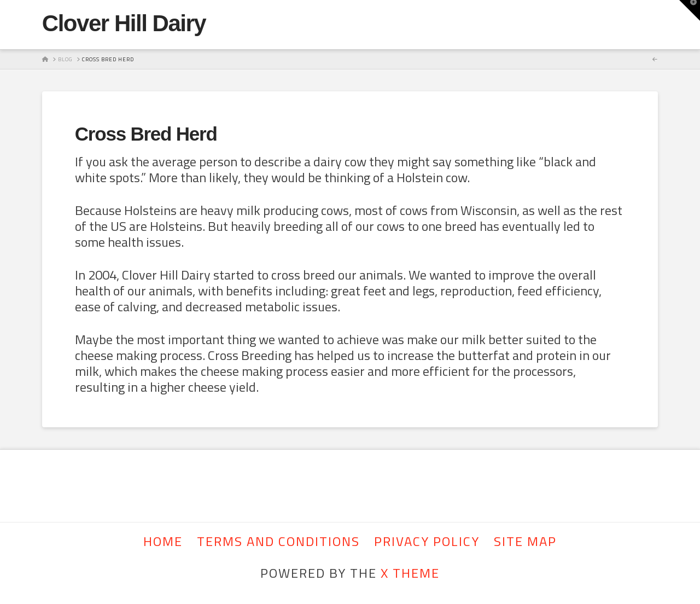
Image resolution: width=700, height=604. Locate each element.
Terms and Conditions (278, 541)
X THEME (410, 573)
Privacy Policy (427, 541)
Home (163, 541)
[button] (690, 10)
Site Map (525, 541)
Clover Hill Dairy (124, 24)
